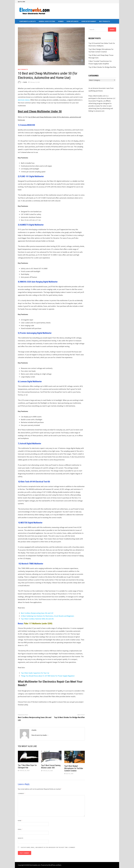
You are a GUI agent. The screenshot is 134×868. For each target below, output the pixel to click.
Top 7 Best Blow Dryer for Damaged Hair (27, 766)
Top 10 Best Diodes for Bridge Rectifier (102, 67)
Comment (22, 793)
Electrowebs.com (35, 865)
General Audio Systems (47, 21)
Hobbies (61, 21)
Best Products (105, 21)
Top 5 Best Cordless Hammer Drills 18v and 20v (37, 619)
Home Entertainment (89, 21)
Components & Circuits (28, 21)
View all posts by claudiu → (40, 735)
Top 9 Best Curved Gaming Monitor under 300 (51, 767)
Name (20, 821)
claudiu (25, 82)
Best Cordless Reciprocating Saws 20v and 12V (37, 613)
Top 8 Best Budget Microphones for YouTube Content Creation (74, 768)
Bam (60, 865)
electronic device (24, 100)
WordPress (52, 865)
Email (20, 829)
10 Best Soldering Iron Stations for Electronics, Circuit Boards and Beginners (47, 616)
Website (21, 838)
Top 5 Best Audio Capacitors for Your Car (35, 673)
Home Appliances (73, 21)
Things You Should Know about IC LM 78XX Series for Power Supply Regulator (48, 676)
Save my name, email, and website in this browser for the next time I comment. (48, 847)
